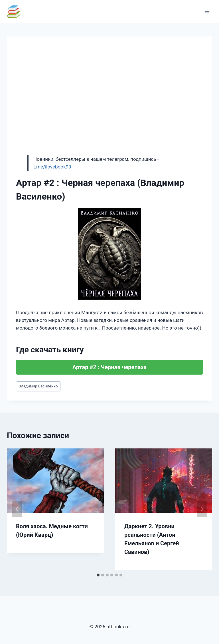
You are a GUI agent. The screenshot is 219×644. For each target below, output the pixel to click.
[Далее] (202, 509)
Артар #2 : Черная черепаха (110, 367)
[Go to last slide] (17, 509)
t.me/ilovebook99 (52, 167)
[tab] (98, 575)
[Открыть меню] (207, 11)
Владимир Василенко (38, 386)
